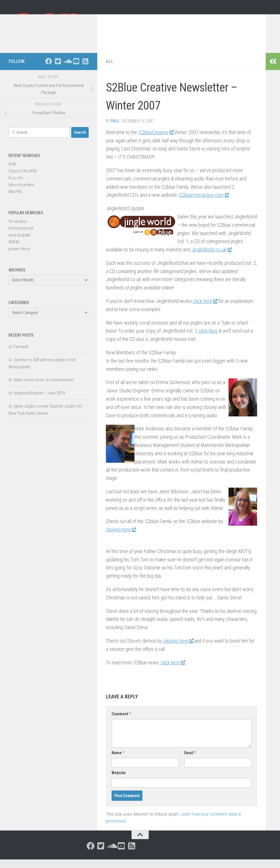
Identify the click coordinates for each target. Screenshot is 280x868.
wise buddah (19, 244)
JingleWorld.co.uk (211, 258)
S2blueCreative (156, 141)
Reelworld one (21, 237)
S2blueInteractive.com (204, 203)
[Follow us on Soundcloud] (67, 70)
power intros (19, 257)
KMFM (14, 251)
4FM (12, 173)
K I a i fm (16, 186)
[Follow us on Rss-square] (85, 70)
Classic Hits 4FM (23, 180)
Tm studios (18, 230)
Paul (115, 130)
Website (119, 781)
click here (205, 310)
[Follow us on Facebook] (49, 70)
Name (118, 761)
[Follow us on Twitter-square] (58, 70)
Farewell (21, 355)
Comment (121, 722)
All (110, 70)
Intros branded (21, 193)
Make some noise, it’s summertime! (44, 388)
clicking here (121, 538)
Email (190, 761)
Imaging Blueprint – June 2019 (39, 402)
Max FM (15, 200)
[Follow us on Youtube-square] (76, 70)
